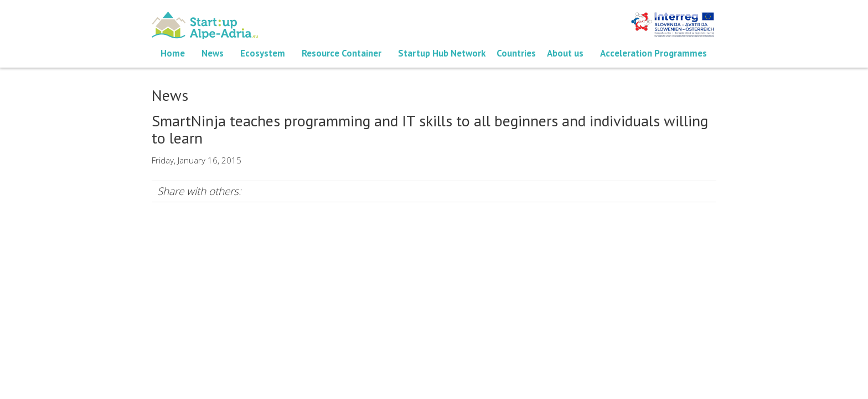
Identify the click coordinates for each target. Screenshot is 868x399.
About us (565, 53)
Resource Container (342, 53)
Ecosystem (263, 53)
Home (173, 53)
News (213, 53)
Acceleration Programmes (653, 53)
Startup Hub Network (442, 53)
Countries (516, 53)
